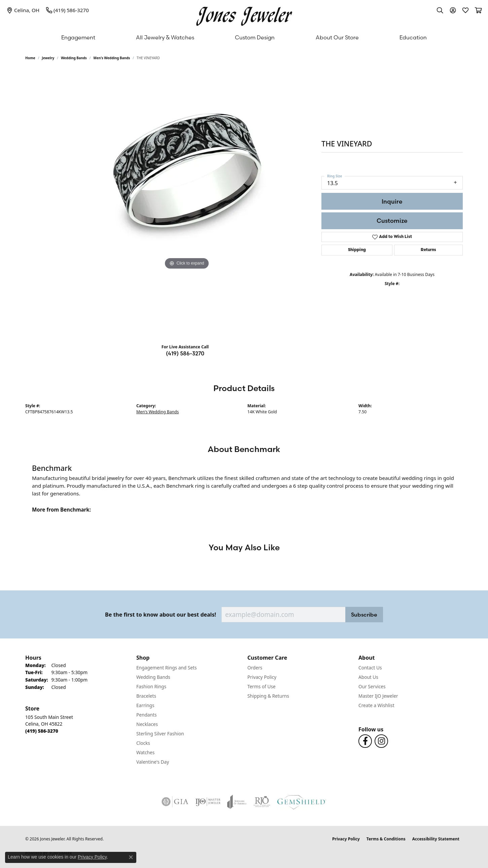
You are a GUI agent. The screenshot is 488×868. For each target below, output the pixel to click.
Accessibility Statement (436, 839)
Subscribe (364, 615)
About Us (368, 677)
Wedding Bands (74, 58)
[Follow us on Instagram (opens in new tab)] (381, 741)
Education (413, 37)
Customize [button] (392, 221)
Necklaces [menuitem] (147, 724)
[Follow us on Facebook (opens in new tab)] (365, 741)
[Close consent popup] (131, 857)
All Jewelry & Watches (165, 37)
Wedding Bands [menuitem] (153, 677)
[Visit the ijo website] (208, 802)
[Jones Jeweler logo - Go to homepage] (244, 15)
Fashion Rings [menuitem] (151, 686)
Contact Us (370, 668)
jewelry (48, 58)
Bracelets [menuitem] (146, 696)
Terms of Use (262, 686)
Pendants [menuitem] (146, 715)
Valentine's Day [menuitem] (153, 762)
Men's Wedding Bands (112, 58)
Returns (428, 250)
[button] (440, 10)
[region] (187, 204)
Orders (255, 668)
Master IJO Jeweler (378, 696)
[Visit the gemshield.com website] (302, 802)
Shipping (357, 250)
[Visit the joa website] (237, 802)
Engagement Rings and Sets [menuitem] (166, 668)
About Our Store (337, 37)
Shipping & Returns (268, 696)
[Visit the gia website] (175, 802)
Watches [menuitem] (145, 752)
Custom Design (255, 37)
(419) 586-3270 (185, 353)
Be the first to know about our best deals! (161, 615)
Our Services (372, 686)
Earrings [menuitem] (145, 705)
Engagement (78, 37)
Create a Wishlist (376, 705)
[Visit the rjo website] (262, 802)
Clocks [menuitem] (143, 743)
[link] (23, 10)
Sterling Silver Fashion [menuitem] (160, 734)
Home (30, 58)
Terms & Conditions (386, 839)
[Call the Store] (42, 731)
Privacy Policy (262, 677)
